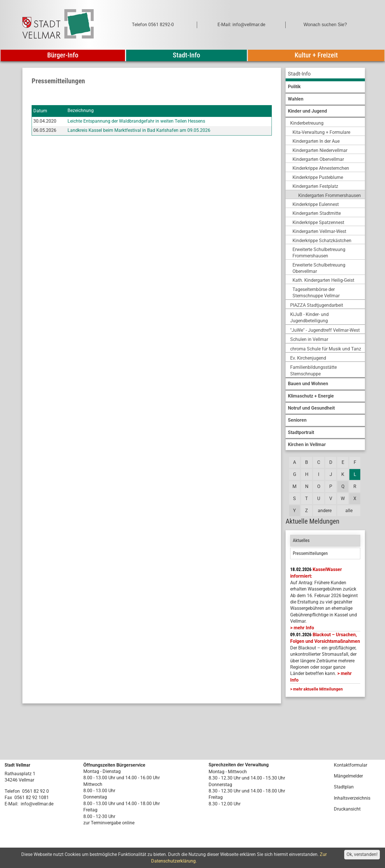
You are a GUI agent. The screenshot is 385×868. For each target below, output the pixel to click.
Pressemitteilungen (310, 553)
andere (325, 511)
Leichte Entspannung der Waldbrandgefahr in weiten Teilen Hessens (136, 121)
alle (349, 511)
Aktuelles (301, 540)
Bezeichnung (81, 111)
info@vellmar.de (37, 804)
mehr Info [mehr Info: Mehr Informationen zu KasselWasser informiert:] (304, 628)
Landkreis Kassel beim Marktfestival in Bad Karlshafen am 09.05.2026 (139, 130)
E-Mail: (11, 804)
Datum (40, 111)
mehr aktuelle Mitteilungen (318, 689)
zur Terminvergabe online (109, 823)
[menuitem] (325, 75)
